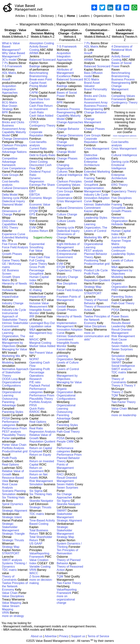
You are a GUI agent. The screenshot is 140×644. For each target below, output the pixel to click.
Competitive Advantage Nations (14, 150)
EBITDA (35, 195)
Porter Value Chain (14, 445)
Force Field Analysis (15, 247)
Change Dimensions (15, 139)
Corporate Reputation (36, 134)
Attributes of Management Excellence (65, 73)
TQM (60, 576)
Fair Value (36, 251)
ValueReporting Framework (39, 555)
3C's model (9, 60)
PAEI (115, 290)
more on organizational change (66, 599)
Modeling (8, 363)
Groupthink (36, 274)
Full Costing (37, 260)
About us (37, 636)
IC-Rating (36, 290)
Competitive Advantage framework (10, 162)
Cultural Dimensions (15, 188)
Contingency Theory (42, 126)
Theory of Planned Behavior (69, 562)
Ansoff (6, 79)
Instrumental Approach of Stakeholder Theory (15, 316)
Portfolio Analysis (13, 448)
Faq (60, 16)
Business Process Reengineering (68, 111)
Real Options (10, 465)
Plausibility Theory (14, 435)
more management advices (125, 136)
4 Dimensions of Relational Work (122, 48)
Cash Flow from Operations (40, 101)
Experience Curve (14, 234)
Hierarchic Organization (120, 219)
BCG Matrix (10, 102)
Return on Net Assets (38, 476)
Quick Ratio (37, 409)
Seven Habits (65, 484)
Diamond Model (12, 205)
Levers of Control (68, 369)
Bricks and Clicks (13, 122)
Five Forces (10, 244)
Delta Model (10, 195)
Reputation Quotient (42, 441)
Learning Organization (65, 358)
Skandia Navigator (41, 501)
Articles (20, 16)
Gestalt (61, 307)
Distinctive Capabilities (10, 223)
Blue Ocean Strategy (10, 107)
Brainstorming (38, 76)
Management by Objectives (12, 344)
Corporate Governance (65, 196)
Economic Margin (41, 198)
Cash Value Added (41, 116)
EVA (32, 221)
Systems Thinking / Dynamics (14, 565)
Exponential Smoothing (37, 246)
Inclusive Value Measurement (39, 305)
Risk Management (41, 481)
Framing (89, 178)
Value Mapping (12, 603)
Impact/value (10, 297)
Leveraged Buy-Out (42, 323)
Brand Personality (96, 89)
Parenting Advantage (9, 404)
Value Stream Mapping (11, 608)
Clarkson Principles (14, 145)
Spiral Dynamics (13, 504)
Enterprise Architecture (92, 163)
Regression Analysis (42, 432)
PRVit (33, 405)
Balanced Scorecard (42, 60)
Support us (78, 636)
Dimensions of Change (11, 213)
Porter (6, 438)
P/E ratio (35, 382)
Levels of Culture (68, 363)
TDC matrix (9, 570)
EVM (33, 228)
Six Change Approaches (64, 496)
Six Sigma (36, 491)
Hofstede (8, 290)
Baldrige (35, 66)
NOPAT (34, 359)
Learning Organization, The (14, 335)
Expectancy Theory (69, 270)
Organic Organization (65, 390)
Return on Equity (40, 455)
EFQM (34, 211)
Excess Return (39, 231)
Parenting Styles (13, 412)
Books (33, 16)
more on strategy (13, 616)
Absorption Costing (42, 43)
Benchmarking (39, 73)
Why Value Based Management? (13, 55)
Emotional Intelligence (119, 167)
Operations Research (36, 377)
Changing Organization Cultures (65, 168)
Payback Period (40, 386)
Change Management (65, 144)
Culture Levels (66, 221)
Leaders (84, 16)
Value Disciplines (13, 596)
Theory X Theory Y (124, 386)
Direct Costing (38, 162)
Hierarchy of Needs (14, 284)
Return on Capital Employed (41, 450)
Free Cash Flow (40, 257)
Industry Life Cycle (14, 310)
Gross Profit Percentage (37, 269)
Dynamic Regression (37, 180)
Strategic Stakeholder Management (10, 527)
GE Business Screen (10, 272)
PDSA (6, 418)
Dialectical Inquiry (13, 201)
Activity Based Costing (38, 48)
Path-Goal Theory (68, 432)
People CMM (65, 441)
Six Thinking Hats (13, 497)
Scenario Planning (14, 491)
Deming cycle (11, 198)
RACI (60, 474)
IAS (32, 284)
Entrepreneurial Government (67, 256)
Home (71, 16)
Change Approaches (70, 122)
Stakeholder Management (65, 516)
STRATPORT (11, 553)
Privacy (64, 636)
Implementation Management (67, 325)
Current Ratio (38, 149)
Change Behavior (68, 129)
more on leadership (124, 415)
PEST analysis (11, 432)
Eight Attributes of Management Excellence (68, 247)
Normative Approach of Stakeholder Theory (15, 372)
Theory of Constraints (9, 578)
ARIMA (34, 53)
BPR (5, 112)
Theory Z (117, 392)
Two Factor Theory (69, 583)
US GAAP (36, 544)
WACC (34, 573)
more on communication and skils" (97, 336)
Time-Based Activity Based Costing (42, 522)
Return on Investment (37, 469)
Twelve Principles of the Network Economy (15, 586)
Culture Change (67, 214)
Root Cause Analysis (10, 486)
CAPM (34, 93)
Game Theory (11, 260)
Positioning (91, 260)
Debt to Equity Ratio (42, 155)
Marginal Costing (40, 343)
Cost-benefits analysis (11, 183)
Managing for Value (15, 349)
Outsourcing (10, 399)
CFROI (34, 122)
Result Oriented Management (67, 479)
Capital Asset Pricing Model (38, 84)
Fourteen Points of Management (69, 298)
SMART (62, 511)
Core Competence (14, 168)
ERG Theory (10, 228)
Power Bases (120, 316)
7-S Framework (12, 66)
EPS (32, 214)
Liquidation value (40, 326)
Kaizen (6, 330)
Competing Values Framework (69, 186)
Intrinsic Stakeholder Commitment (15, 325)
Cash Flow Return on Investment (41, 107)
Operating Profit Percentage (40, 371)
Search (120, 16)
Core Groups (10, 175)
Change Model (66, 152)
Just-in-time (119, 237)
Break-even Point (41, 79)
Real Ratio (36, 428)
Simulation (9, 494)
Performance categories (10, 423)
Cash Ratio (37, 112)
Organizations (103, 16)
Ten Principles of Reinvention (67, 552)
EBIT (33, 191)
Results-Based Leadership (121, 325)
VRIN (5, 613)
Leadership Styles (96, 218)
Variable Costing (40, 567)
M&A (5, 339)
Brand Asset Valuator (92, 84)
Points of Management (65, 466)
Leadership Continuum (119, 249)
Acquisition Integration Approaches (10, 89)
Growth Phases (12, 254)
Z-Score (35, 576)
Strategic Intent (12, 517)
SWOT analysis (12, 560)
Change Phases (67, 158)
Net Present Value (41, 353)
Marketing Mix (11, 356)
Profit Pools (9, 458)
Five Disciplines (67, 284)
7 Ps (5, 63)
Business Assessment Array (14, 127)
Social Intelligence (123, 366)
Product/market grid (15, 451)
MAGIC (35, 339)
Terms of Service (98, 636)
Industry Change (13, 303)
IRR (32, 316)
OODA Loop (10, 379)
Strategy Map (11, 547)
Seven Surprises (67, 488)
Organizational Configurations (11, 384)
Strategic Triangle (13, 534)
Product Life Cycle (96, 270)
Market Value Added (42, 346)
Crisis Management (69, 201)
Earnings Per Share (42, 185)
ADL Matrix (9, 73)
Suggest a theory (43, 237)
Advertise (51, 636)
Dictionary (47, 16)
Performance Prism (14, 428)
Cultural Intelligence (70, 175)
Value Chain (10, 593)
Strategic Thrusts (13, 540)
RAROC (35, 412)
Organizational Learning (11, 394)
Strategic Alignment (15, 511)
